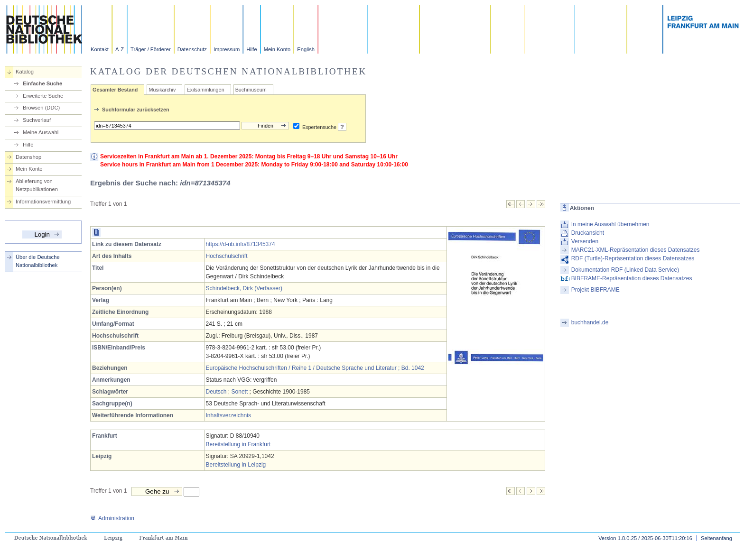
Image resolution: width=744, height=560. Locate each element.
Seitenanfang (716, 538)
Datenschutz (192, 49)
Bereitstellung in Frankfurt (238, 444)
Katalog (25, 72)
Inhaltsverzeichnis (228, 415)
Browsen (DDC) (41, 108)
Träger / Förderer (151, 49)
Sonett (240, 392)
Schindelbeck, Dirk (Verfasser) (244, 288)
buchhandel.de (590, 322)
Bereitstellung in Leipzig (236, 465)
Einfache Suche (42, 83)
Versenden (585, 241)
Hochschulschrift (227, 256)
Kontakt (100, 49)
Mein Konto (277, 49)
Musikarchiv (162, 90)
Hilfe (251, 49)
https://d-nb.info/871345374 (241, 244)
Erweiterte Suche (43, 96)
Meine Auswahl (41, 132)
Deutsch (216, 392)
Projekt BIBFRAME (595, 290)
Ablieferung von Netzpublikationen (37, 185)
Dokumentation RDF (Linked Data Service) (625, 270)
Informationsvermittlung (43, 202)
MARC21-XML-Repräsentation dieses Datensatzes (636, 250)
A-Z (120, 49)
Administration (112, 518)
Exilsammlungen (205, 90)
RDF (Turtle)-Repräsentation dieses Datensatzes (633, 258)
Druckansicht (588, 233)
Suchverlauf (37, 120)
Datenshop (28, 157)
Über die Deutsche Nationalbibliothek (38, 261)
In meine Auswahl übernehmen (610, 224)
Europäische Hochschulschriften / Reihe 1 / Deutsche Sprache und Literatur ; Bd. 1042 (315, 368)
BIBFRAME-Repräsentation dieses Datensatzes (632, 278)
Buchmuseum (251, 90)
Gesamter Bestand (115, 90)
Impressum (227, 49)
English (306, 49)
